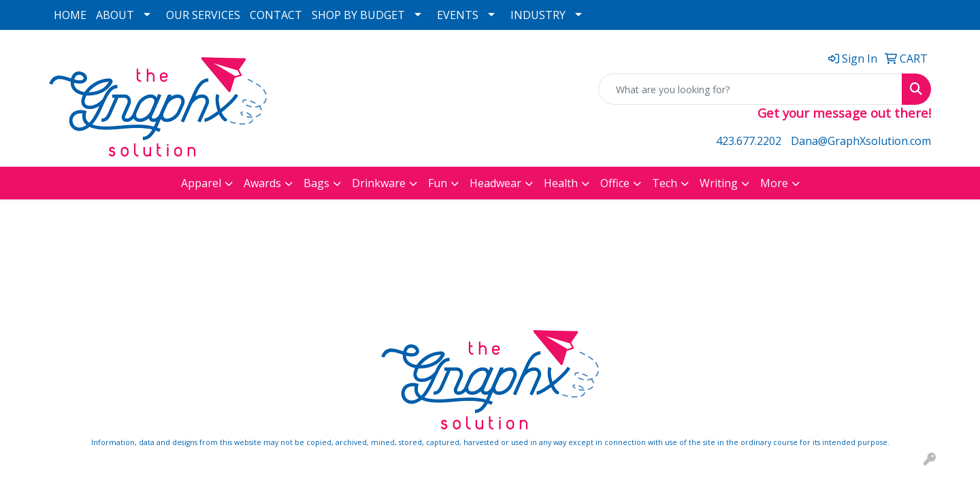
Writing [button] (719, 183)
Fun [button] (438, 183)
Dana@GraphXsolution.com (861, 141)
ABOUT (115, 15)
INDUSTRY (538, 15)
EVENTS (458, 15)
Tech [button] (665, 183)
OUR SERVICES (203, 15)
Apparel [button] (201, 183)
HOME (70, 15)
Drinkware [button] (379, 183)
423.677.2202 (749, 141)
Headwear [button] (495, 183)
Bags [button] (316, 183)
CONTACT (276, 15)
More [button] (774, 183)
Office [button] (615, 183)
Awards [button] (262, 183)
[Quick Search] (750, 89)
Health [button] (561, 183)
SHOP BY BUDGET (358, 15)
